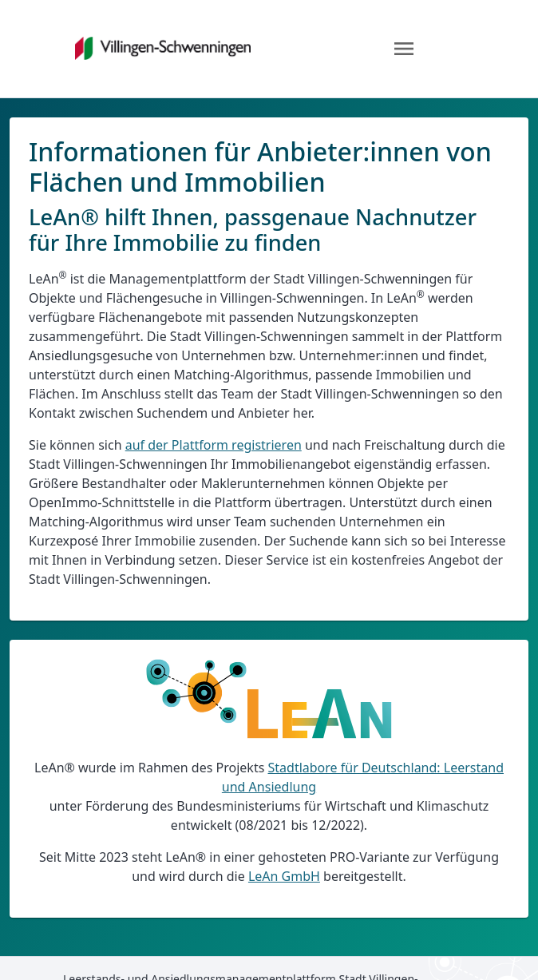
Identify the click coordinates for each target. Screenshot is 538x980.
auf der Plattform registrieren (214, 445)
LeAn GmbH (284, 876)
